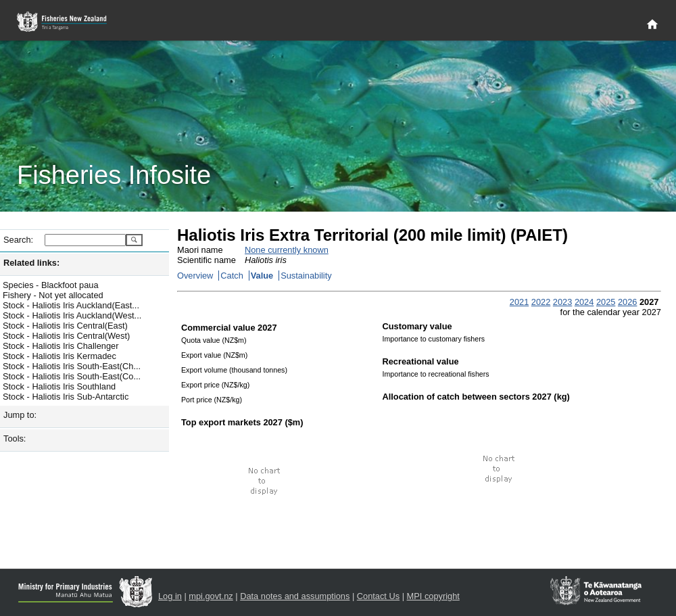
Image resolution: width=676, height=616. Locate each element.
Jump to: (20, 415)
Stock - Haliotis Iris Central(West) (66, 336)
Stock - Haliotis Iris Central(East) (65, 326)
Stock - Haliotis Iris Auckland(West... (72, 315)
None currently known (287, 250)
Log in (170, 596)
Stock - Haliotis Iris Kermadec (59, 356)
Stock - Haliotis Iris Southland (59, 386)
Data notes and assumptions (295, 596)
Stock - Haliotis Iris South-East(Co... (72, 376)
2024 (584, 302)
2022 (541, 302)
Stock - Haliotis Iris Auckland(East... (71, 305)
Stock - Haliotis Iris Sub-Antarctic (66, 397)
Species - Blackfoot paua (51, 285)
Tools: (15, 439)
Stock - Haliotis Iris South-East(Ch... (72, 366)
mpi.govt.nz (211, 596)
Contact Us (378, 596)
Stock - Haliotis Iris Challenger (61, 346)
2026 (627, 302)
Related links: (31, 263)
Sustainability (306, 276)
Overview (195, 276)
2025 (606, 302)
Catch (232, 276)
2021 (519, 302)
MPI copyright (433, 596)
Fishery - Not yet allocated (53, 295)
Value (262, 276)
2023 (562, 302)
